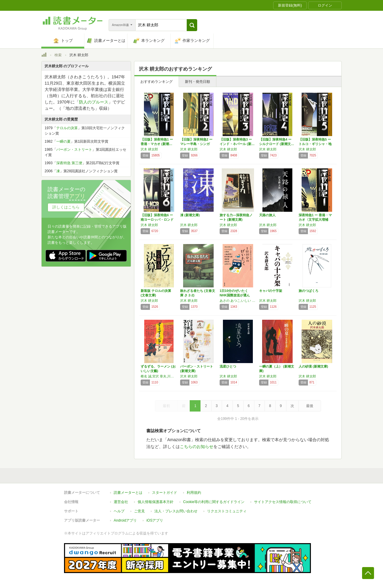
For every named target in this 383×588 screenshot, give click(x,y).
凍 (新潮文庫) (190, 215)
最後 (310, 406)
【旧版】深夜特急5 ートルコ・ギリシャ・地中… (315, 144)
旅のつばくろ (308, 291)
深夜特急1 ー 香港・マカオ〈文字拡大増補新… (315, 220)
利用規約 (194, 493)
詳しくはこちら (66, 207)
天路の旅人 (267, 215)
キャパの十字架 (271, 291)
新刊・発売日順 (197, 82)
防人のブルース (94, 102)
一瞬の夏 (63, 141)
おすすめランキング (156, 82)
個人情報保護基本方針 (156, 502)
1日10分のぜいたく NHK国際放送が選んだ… (235, 295)
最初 (166, 406)
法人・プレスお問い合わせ (176, 511)
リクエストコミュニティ (227, 511)
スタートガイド (165, 493)
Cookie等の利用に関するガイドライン (214, 502)
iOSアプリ (155, 520)
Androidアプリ (125, 520)
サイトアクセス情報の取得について (283, 502)
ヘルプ (119, 511)
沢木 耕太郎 (149, 149)
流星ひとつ (228, 366)
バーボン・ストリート (74, 150)
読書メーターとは (128, 493)
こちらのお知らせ (197, 447)
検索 (58, 55)
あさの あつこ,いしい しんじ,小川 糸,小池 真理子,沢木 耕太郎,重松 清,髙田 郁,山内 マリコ (238, 301)
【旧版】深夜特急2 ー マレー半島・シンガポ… (196, 144)
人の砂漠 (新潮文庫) (313, 366)
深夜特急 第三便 (69, 163)
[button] (192, 25)
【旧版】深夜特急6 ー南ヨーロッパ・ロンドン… (157, 220)
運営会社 (121, 502)
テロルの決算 (67, 128)
